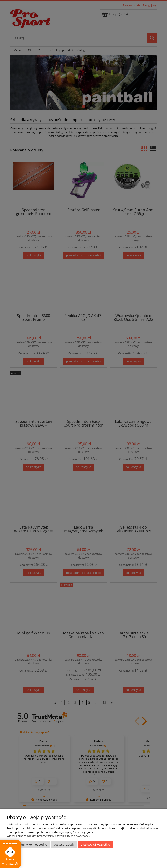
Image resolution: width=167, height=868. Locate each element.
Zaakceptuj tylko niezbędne (28, 844)
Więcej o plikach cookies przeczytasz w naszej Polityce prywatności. (48, 836)
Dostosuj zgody (64, 844)
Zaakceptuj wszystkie (95, 844)
